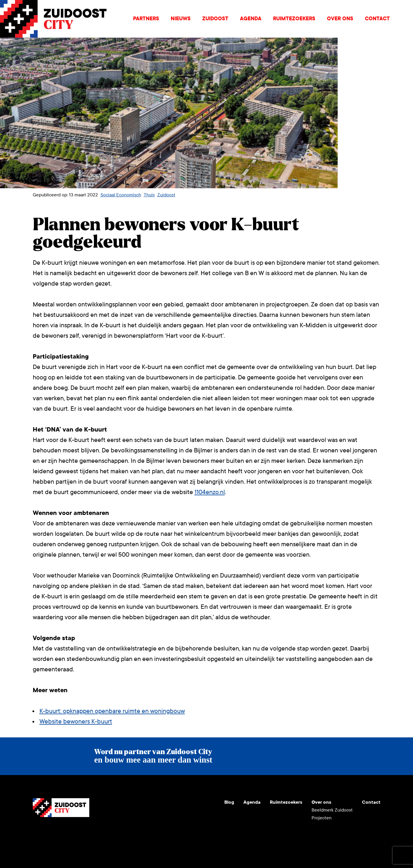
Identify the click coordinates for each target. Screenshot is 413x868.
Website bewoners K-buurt (76, 722)
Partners (146, 19)
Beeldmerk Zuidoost (332, 810)
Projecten (322, 818)
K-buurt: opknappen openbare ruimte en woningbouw (112, 711)
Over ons (340, 19)
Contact (377, 19)
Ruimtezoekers (294, 19)
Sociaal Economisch (121, 195)
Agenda (251, 19)
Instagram (51, 831)
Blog (229, 802)
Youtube (37, 831)
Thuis (149, 195)
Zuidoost (215, 19)
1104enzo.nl (210, 492)
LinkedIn (65, 831)
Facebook (79, 831)
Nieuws (181, 19)
